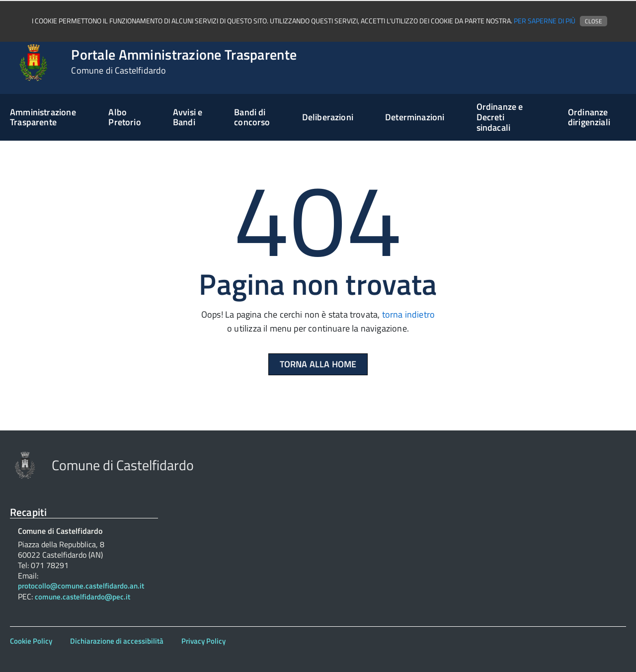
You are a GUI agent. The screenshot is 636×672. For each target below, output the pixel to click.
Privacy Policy (203, 641)
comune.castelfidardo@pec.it (82, 597)
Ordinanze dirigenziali (589, 117)
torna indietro (409, 314)
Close (594, 21)
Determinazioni (415, 117)
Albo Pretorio (124, 117)
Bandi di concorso (252, 117)
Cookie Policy (31, 641)
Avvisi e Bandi (188, 117)
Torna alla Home (318, 364)
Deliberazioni (328, 117)
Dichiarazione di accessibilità (117, 641)
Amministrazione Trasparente (43, 117)
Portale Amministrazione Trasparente (184, 62)
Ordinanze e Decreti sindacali (500, 117)
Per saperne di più (545, 21)
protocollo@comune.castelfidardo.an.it (81, 586)
